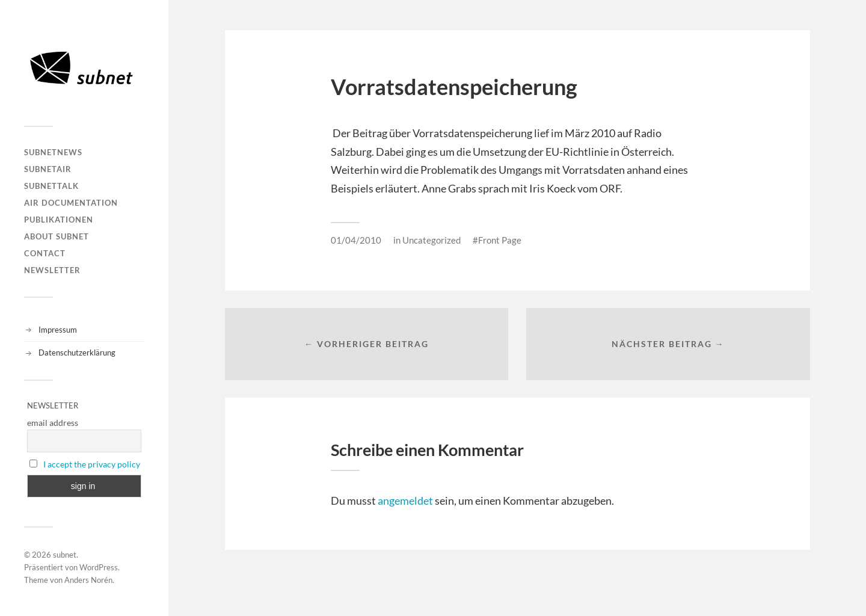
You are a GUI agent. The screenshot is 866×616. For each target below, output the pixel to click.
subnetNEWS (53, 152)
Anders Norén (88, 580)
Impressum (58, 330)
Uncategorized (431, 240)
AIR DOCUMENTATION (71, 203)
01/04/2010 (356, 240)
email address (53, 423)
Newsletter (52, 270)
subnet (65, 555)
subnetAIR (48, 169)
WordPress (99, 567)
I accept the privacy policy (92, 464)
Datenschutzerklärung (77, 353)
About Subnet (57, 236)
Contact (45, 253)
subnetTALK (51, 186)
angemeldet (405, 500)
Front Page (500, 240)
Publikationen (59, 220)
